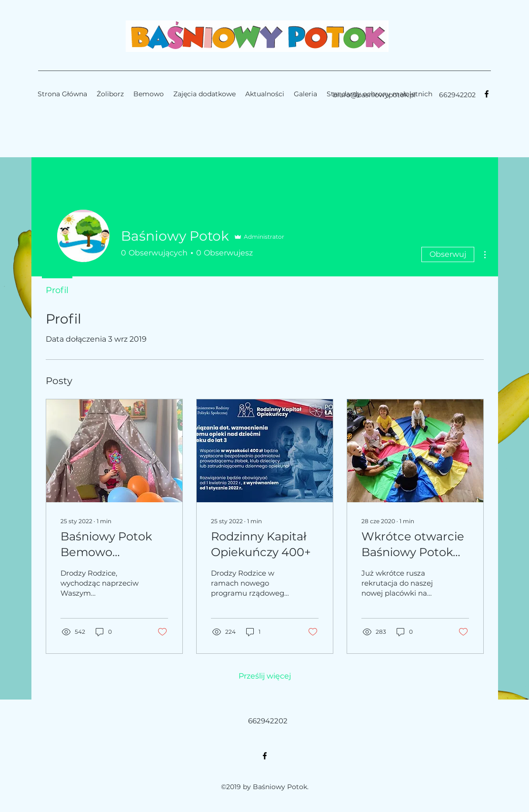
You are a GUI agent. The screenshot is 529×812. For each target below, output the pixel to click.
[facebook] (487, 94)
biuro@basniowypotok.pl (374, 95)
